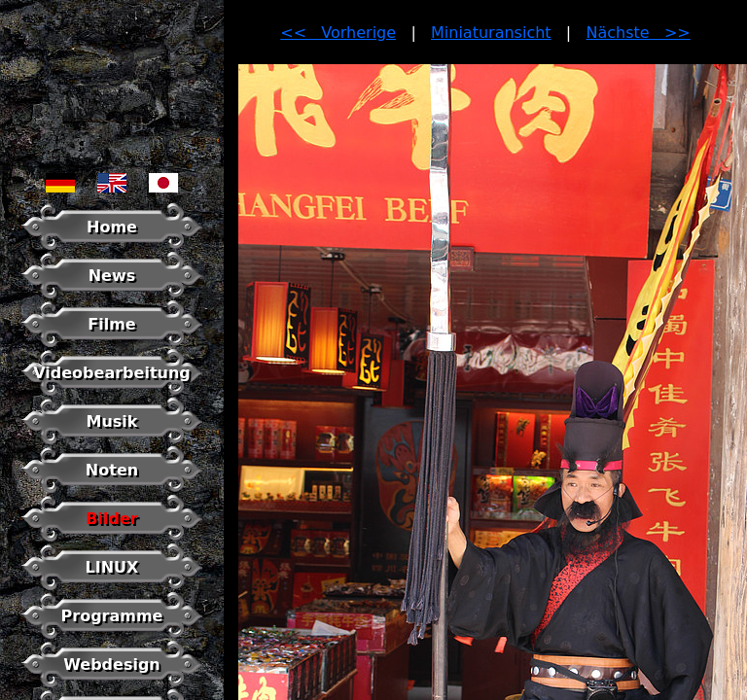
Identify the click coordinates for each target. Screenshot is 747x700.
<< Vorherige (338, 33)
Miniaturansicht (491, 33)
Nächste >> (639, 33)
